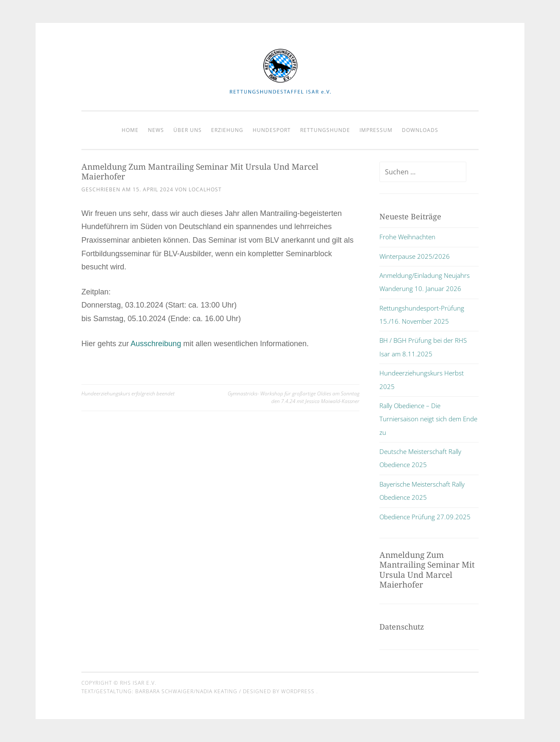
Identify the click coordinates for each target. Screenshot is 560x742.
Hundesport (272, 130)
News (156, 130)
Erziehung (227, 130)
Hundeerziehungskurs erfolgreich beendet (128, 393)
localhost (205, 189)
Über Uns (188, 130)
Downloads (420, 130)
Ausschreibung (156, 344)
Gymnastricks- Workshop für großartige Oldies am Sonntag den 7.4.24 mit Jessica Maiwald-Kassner (294, 397)
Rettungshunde (325, 130)
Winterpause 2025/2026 (415, 256)
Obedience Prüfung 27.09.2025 (425, 517)
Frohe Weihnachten (407, 237)
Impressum (376, 130)
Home (130, 130)
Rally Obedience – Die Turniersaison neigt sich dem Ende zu (428, 419)
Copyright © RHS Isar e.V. (119, 683)
